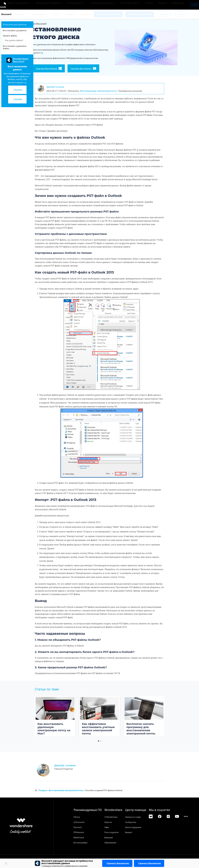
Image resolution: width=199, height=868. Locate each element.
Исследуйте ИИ (134, 5)
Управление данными (112, 5)
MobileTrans (79, 838)
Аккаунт (138, 832)
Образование (115, 843)
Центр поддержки (143, 827)
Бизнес (147, 5)
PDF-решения (91, 5)
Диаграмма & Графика (70, 5)
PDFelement (79, 832)
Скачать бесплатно (118, 863)
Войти (181, 5)
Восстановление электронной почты (98, 91)
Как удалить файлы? (14, 40)
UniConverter (79, 822)
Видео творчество (45, 5)
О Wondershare (116, 817)
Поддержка (166, 5)
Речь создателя (116, 832)
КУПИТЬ (163, 14)
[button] (98, 741)
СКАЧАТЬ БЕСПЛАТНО (108, 14)
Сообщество (140, 822)
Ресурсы (43, 790)
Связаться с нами (143, 817)
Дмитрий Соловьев (57, 87)
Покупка (155, 5)
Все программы (80, 843)
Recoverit (78, 827)
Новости (113, 822)
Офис (112, 827)
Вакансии (114, 838)
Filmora (77, 817)
